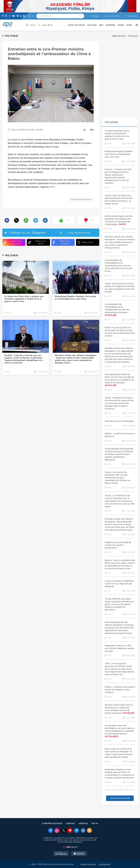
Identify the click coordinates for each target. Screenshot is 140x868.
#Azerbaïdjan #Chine (81, 199)
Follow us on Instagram (12, 242)
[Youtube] (14, 16)
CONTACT (70, 823)
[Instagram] (6, 16)
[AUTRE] (136, 25)
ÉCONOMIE (110, 25)
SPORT (129, 25)
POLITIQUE (92, 25)
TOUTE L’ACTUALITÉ (76, 25)
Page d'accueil (119, 36)
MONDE (121, 25)
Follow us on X (86, 242)
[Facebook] (3, 16)
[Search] (80, 16)
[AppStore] (79, 854)
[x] (64, 831)
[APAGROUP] (70, 847)
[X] (10, 16)
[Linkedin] (21, 16)
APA (53, 187)
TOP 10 (95, 823)
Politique (133, 36)
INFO (101, 25)
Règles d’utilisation (88, 864)
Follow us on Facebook (61, 242)
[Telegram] (17, 16)
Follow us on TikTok (37, 242)
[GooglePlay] (61, 854)
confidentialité (105, 864)
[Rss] (24, 16)
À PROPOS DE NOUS (52, 823)
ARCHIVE (83, 823)
